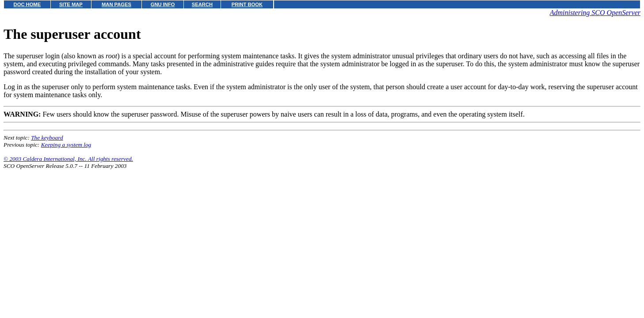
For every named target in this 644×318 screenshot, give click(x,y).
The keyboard (47, 138)
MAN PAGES (116, 4)
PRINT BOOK (247, 4)
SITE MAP (71, 4)
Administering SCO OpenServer (595, 13)
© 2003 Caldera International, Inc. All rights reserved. (68, 159)
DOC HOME (27, 4)
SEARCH (202, 4)
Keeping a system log (66, 145)
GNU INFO (163, 4)
